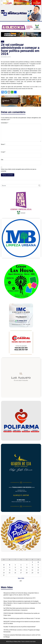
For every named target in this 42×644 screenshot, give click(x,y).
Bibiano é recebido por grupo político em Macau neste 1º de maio (22, 618)
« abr (20, 581)
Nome (3, 144)
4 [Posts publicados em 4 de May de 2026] (10, 565)
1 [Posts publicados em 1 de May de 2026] (32, 562)
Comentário (5, 123)
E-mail (3, 152)
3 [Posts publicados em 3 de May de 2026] (4, 565)
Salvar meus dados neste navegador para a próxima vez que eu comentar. (19, 170)
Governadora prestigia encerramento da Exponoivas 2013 (19, 598)
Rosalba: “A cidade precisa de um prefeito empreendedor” (20, 627)
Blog (3, 42)
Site (2, 160)
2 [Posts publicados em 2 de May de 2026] (38, 562)
